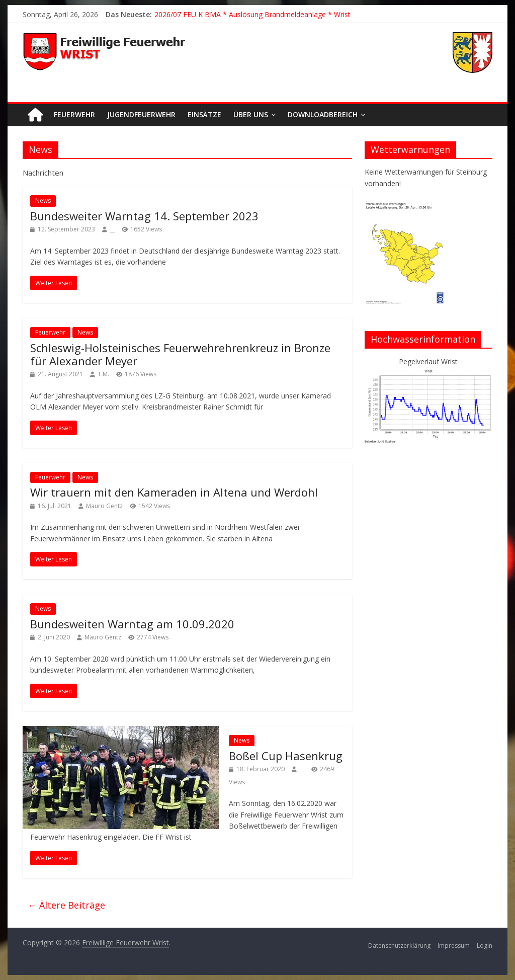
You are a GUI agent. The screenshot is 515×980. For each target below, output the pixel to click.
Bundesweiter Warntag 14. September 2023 (144, 216)
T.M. (103, 374)
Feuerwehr (74, 114)
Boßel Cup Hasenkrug (286, 756)
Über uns (251, 114)
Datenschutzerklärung (399, 946)
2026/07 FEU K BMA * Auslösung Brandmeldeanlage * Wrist (252, 14)
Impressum (454, 946)
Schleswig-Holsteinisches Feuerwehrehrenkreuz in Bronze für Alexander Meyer (180, 354)
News (43, 200)
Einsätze (204, 114)
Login (485, 946)
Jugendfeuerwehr (141, 114)
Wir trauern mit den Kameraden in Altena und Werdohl (174, 492)
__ (112, 229)
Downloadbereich (323, 114)
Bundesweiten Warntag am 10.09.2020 (132, 624)
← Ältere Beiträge (66, 905)
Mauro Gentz (104, 506)
